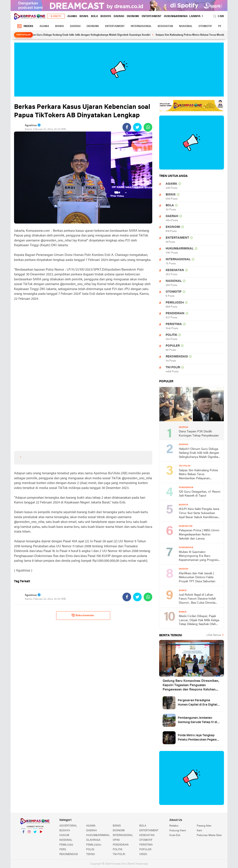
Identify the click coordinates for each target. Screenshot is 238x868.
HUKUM (64, 835)
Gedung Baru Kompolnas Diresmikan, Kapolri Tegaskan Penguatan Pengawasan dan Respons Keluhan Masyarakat (191, 686)
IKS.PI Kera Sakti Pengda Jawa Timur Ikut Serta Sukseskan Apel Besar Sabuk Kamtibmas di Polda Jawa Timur (199, 513)
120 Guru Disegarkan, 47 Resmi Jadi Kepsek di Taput (200, 494)
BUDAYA (106, 16)
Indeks (25, 26)
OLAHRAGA (93, 840)
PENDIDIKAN (175, 313)
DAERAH (119, 16)
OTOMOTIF (205, 26)
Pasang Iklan (204, 826)
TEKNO (90, 854)
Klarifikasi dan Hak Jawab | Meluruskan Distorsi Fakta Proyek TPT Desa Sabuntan (197, 578)
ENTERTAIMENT (152, 16)
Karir (199, 831)
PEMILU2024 (175, 303)
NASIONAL (186, 26)
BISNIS (84, 16)
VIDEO (143, 854)
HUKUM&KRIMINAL (176, 16)
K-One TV (56, 16)
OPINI (116, 840)
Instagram (29, 834)
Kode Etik (175, 835)
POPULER (173, 346)
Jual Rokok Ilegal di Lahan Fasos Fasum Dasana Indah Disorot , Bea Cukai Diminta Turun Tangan (197, 599)
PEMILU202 (66, 845)
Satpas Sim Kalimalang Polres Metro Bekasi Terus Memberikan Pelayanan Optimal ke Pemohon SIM (198, 475)
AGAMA (72, 16)
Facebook (23, 834)
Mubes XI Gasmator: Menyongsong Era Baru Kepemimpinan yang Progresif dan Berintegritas (199, 556)
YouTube (41, 834)
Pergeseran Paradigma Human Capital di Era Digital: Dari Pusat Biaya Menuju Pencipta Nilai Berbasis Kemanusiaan (198, 703)
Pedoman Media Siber (209, 835)
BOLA (94, 16)
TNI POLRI (173, 367)
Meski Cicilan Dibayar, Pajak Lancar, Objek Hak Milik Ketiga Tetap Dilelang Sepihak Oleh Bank (199, 621)
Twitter (35, 834)
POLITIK (171, 335)
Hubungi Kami (178, 831)
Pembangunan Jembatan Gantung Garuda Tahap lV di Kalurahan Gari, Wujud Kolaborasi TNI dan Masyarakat (197, 720)
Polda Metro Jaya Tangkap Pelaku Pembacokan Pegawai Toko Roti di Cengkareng (198, 738)
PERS (63, 850)
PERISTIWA (174, 324)
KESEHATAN (165, 26)
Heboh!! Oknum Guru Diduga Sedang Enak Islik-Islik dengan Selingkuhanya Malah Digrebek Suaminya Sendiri (87, 35)
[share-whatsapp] (148, 127)
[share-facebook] (127, 127)
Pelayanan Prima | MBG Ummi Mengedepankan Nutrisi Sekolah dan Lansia (199, 535)
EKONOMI (133, 16)
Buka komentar (83, 615)
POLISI (90, 850)
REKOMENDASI (177, 357)
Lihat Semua (214, 635)
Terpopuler (23, 35)
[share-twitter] (137, 127)
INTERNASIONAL (141, 26)
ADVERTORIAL (68, 826)
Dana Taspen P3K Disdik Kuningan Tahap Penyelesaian (199, 434)
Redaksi (174, 826)
